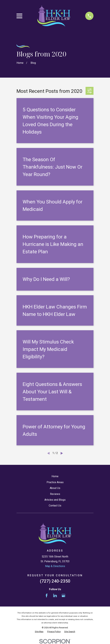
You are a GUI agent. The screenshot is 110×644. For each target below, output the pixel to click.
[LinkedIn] (55, 595)
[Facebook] (47, 595)
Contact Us (55, 506)
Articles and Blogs (55, 500)
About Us (55, 488)
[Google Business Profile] (63, 595)
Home (55, 476)
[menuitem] (39, 632)
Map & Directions (55, 566)
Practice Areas (55, 482)
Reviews (55, 494)
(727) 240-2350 (55, 581)
